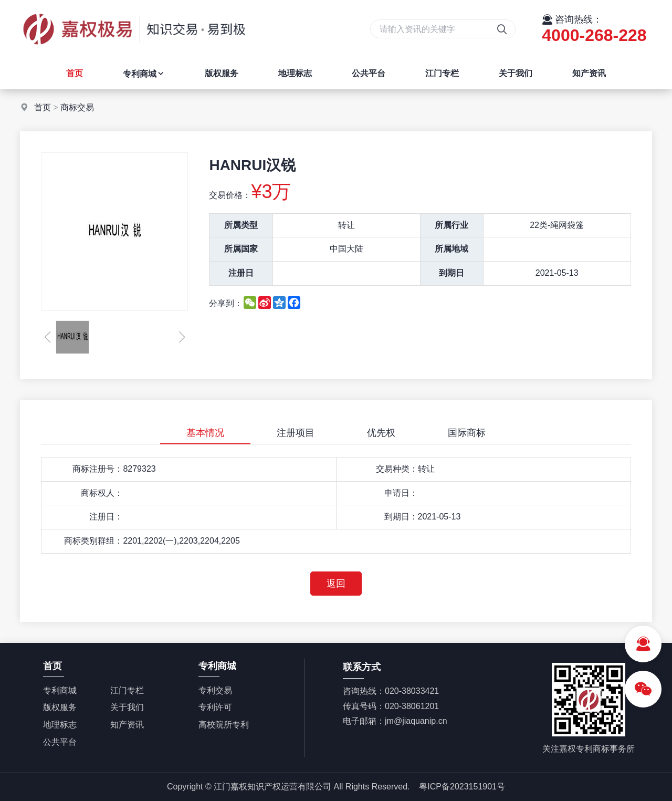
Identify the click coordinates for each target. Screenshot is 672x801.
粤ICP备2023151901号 (462, 787)
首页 (75, 73)
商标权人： (102, 493)
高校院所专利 (224, 725)
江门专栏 (442, 73)
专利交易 (215, 690)
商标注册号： (98, 469)
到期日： (401, 517)
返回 (336, 584)
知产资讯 (589, 73)
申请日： (401, 493)
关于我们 (516, 73)
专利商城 (144, 74)
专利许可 (215, 707)
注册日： (106, 517)
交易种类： (397, 469)
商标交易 (77, 107)
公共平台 (369, 73)
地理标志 (295, 73)
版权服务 (222, 73)
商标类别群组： (93, 541)
